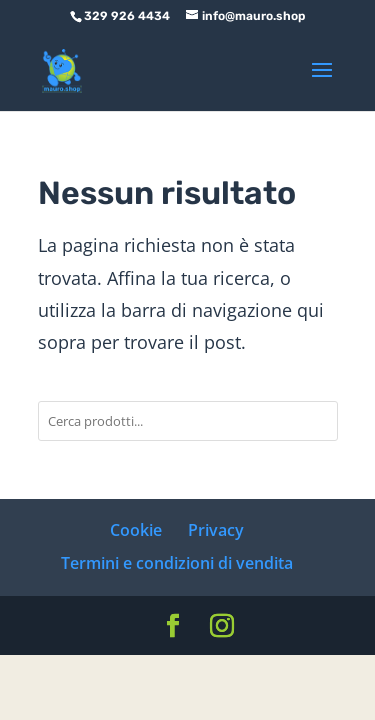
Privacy (216, 530)
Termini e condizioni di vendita (177, 563)
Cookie (136, 530)
